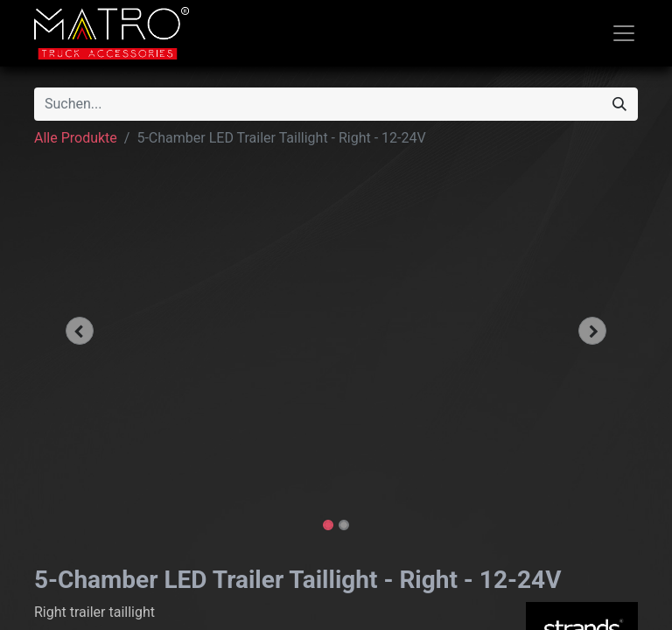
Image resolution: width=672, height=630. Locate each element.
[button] (80, 331)
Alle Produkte (76, 138)
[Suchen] (619, 104)
